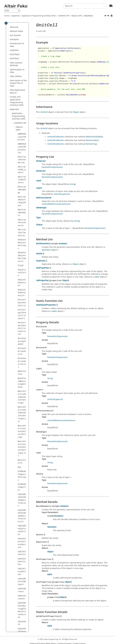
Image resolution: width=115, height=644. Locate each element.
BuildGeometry (43, 244)
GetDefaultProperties (46, 305)
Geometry (46, 250)
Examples (14, 39)
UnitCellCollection (56, 137)
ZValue (39, 225)
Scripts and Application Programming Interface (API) (17, 101)
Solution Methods (16, 64)
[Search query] (85, 6)
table (100, 137)
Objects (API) (77, 16)
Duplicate (41, 261)
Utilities (16, 76)
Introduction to (17, 45)
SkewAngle (41, 208)
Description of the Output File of (18, 83)
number (94, 140)
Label (39, 181)
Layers (39, 188)
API (64, 16)
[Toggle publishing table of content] (6, 23)
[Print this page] (112, 16)
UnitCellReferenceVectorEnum (56, 204)
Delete (39, 254)
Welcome (14, 27)
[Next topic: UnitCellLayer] (108, 16)
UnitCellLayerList (61, 194)
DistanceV (41, 171)
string (94, 144)
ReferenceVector (44, 198)
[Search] (103, 6)
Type (38, 218)
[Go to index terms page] (108, 7)
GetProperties (43, 268)
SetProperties (42, 281)
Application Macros (18, 91)
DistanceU (41, 161)
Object (76, 112)
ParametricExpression (52, 167)
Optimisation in (17, 71)
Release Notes (17, 31)
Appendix (16, 16)
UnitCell (44, 112)
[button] (9, 27)
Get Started (15, 35)
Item (88, 140)
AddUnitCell (91, 137)
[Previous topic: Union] (106, 16)
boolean (63, 244)
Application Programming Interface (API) (39, 16)
